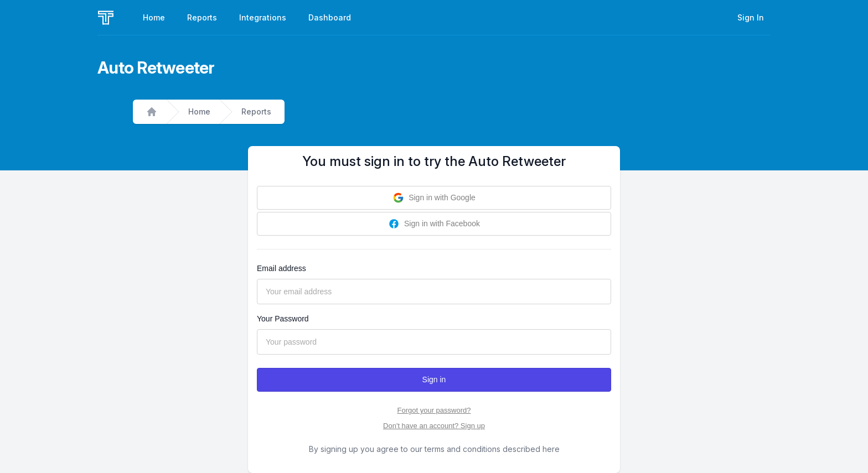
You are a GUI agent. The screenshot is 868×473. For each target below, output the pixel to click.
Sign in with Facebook (434, 224)
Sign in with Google (434, 198)
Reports (202, 17)
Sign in (434, 380)
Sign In (751, 17)
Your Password (283, 319)
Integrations (263, 17)
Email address (281, 268)
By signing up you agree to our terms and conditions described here (434, 449)
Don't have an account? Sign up (434, 426)
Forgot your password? (434, 410)
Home (154, 17)
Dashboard (330, 17)
